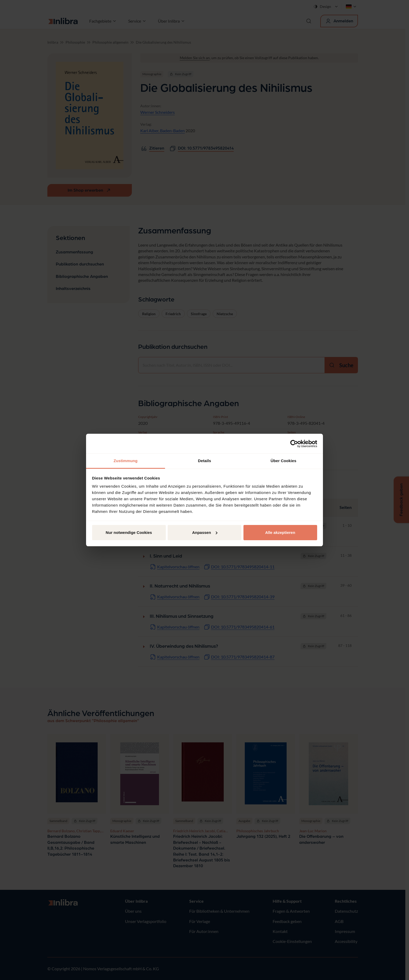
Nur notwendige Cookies (129, 532)
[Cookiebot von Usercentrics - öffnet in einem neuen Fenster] (294, 444)
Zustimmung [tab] (126, 461)
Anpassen (205, 532)
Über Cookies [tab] (283, 461)
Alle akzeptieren (280, 532)
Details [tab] (204, 461)
